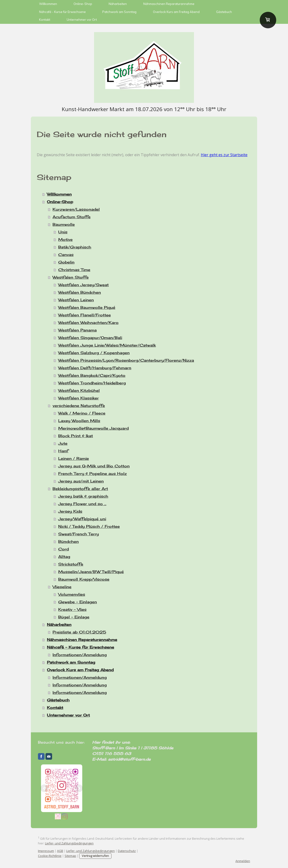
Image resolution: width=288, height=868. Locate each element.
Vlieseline (62, 587)
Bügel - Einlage (74, 617)
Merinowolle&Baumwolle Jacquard (93, 428)
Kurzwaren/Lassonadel (76, 209)
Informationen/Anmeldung (80, 655)
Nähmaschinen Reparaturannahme (169, 4)
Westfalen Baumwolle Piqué (87, 307)
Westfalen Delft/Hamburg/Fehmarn (95, 368)
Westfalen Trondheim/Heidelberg (92, 383)
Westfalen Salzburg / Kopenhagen (94, 353)
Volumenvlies (72, 594)
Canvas (66, 255)
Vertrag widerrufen (95, 856)
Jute (63, 443)
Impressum (46, 851)
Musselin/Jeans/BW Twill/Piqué (91, 572)
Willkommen (48, 4)
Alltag (64, 557)
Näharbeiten (118, 4)
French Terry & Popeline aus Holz (93, 474)
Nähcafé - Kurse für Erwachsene (62, 12)
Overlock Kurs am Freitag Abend (176, 12)
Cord (64, 549)
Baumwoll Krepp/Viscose (84, 579)
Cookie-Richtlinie (50, 856)
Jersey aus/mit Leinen (81, 481)
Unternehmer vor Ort (82, 20)
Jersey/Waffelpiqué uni (82, 519)
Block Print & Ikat (76, 436)
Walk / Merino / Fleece (82, 413)
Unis (63, 232)
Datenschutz (127, 851)
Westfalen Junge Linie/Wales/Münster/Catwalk (107, 345)
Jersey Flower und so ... (82, 504)
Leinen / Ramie (74, 458)
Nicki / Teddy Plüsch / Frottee (89, 526)
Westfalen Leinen (76, 300)
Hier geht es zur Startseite (224, 155)
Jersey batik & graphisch (83, 496)
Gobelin (66, 262)
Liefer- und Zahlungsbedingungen (69, 843)
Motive (65, 239)
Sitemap (70, 856)
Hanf (63, 451)
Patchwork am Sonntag (119, 12)
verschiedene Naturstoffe (79, 406)
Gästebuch (224, 12)
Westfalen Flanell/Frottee (84, 315)
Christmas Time (74, 270)
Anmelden (243, 861)
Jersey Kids (70, 511)
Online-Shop (83, 4)
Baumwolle (64, 224)
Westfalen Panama (77, 330)
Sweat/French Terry (78, 534)
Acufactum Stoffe (72, 217)
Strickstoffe (71, 564)
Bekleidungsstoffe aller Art (80, 489)
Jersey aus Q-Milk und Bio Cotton (94, 466)
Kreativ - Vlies (72, 609)
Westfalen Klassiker (78, 398)
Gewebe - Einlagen (78, 602)
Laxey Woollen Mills (79, 421)
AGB (60, 851)
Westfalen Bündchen (80, 292)
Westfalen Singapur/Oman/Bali (90, 338)
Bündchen (68, 541)
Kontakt (45, 20)
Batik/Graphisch (75, 247)
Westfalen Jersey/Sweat (83, 285)
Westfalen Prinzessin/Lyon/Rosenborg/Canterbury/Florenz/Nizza (126, 360)
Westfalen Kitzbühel (79, 390)
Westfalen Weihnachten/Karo (88, 323)
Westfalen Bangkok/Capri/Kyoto (92, 375)
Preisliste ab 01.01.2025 (79, 632)
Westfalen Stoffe (71, 277)
